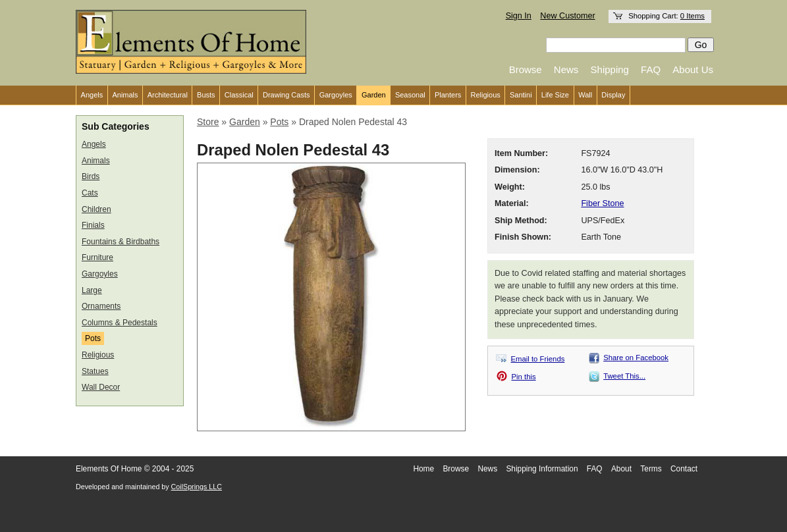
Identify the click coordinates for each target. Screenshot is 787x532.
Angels (92, 95)
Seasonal (410, 95)
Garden (374, 95)
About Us (693, 69)
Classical (239, 95)
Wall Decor (101, 387)
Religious (486, 95)
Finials (93, 225)
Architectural (168, 95)
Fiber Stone (602, 203)
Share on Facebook (636, 358)
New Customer (567, 16)
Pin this (524, 377)
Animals (125, 95)
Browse (526, 69)
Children (96, 209)
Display (613, 95)
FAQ (651, 69)
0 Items (692, 16)
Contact (684, 469)
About (621, 469)
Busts (206, 95)
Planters (448, 95)
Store (208, 122)
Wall (585, 95)
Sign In (519, 16)
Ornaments (101, 306)
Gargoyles (336, 95)
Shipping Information (542, 469)
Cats (90, 193)
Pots (93, 338)
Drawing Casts (286, 95)
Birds (91, 176)
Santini (521, 95)
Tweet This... (624, 376)
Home (423, 469)
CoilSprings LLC (197, 487)
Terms (651, 469)
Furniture (97, 257)
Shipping (610, 69)
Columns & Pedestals (120, 323)
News (566, 69)
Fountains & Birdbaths (121, 242)
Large (92, 290)
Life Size (555, 95)
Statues (95, 371)
